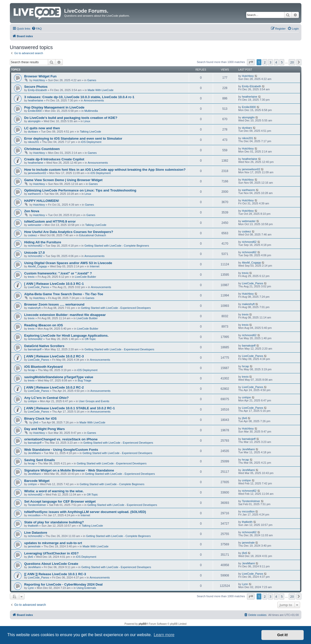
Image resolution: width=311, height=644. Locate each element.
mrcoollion (34, 515)
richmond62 (35, 246)
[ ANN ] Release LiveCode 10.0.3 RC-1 (54, 284)
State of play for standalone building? (54, 522)
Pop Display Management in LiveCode (54, 107)
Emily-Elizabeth (37, 90)
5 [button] (282, 62)
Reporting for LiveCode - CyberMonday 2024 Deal (64, 584)
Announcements (94, 100)
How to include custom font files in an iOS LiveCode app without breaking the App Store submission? (105, 170)
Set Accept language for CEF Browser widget (60, 501)
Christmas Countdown (42, 149)
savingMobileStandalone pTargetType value (59, 377)
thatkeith (33, 526)
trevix (31, 277)
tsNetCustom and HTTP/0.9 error (50, 221)
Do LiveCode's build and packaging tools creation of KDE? (71, 118)
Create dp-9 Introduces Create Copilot (54, 159)
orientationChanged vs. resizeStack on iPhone (61, 439)
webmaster (35, 225)
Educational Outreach (93, 235)
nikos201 (33, 142)
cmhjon (32, 401)
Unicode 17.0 (35, 253)
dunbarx (33, 132)
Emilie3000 (35, 111)
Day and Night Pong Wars (45, 429)
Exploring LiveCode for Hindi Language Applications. (67, 336)
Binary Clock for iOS (40, 418)
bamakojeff (35, 349)
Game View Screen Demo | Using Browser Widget (64, 180)
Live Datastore (36, 533)
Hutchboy (39, 80)
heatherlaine (36, 100)
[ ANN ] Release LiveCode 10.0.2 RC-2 (54, 387)
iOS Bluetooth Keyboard (44, 367)
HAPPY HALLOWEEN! (42, 201)
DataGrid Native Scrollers (44, 346)
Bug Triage (84, 380)
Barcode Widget (37, 481)
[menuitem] (37, 29)
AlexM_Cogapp (37, 266)
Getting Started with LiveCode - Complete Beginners (117, 246)
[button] (251, 62)
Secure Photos (36, 87)
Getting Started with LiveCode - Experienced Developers (116, 308)
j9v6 (36, 422)
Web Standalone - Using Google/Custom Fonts (61, 450)
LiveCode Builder (86, 277)
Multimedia (91, 111)
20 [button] (292, 62)
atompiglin (34, 121)
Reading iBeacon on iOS (44, 325)
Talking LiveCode (91, 132)
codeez (32, 235)
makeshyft (34, 308)
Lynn (31, 588)
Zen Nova (32, 211)
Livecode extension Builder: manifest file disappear (65, 315)
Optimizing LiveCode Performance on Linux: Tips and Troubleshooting (80, 190)
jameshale (34, 546)
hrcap (31, 370)
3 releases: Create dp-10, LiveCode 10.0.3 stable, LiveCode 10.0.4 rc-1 (79, 97)
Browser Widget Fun (40, 76)
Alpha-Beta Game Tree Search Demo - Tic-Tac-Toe (64, 294)
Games (92, 80)
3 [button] (270, 62)
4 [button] (276, 62)
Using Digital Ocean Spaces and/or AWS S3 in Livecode (68, 263)
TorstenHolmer (37, 505)
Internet (95, 266)
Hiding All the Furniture (43, 242)
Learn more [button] (164, 635)
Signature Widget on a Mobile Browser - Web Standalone (69, 470)
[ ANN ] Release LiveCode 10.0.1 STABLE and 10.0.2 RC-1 (70, 408)
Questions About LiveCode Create (51, 564)
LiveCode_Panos (38, 287)
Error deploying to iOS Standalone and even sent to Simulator (73, 138)
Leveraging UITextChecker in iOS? (51, 553)
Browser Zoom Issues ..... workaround (54, 304)
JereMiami (34, 453)
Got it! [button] (283, 635)
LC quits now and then (42, 128)
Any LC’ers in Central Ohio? (47, 398)
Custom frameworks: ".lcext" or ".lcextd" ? (58, 273)
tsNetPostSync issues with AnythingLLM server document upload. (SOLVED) (85, 512)
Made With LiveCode (100, 90)
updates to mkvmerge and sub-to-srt (53, 543)
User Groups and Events (94, 401)
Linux (87, 121)
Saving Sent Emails (40, 460)
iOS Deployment (91, 142)
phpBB (142, 624)
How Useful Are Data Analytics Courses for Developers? (69, 232)
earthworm (34, 194)
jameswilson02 (37, 173)
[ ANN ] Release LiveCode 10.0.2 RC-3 (54, 356)
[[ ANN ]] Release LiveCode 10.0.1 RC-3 (55, 574)
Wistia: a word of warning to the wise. (54, 491)
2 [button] (265, 62)
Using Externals (86, 588)
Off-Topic (90, 339)
